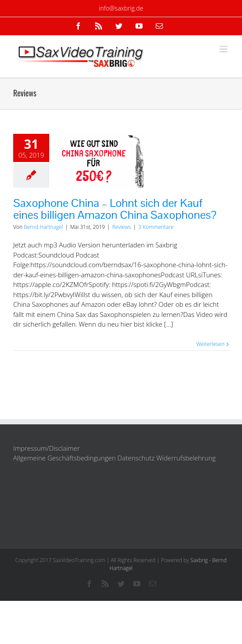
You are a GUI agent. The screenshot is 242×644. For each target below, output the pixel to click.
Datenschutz (136, 458)
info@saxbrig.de (121, 8)
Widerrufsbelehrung (186, 458)
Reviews (122, 227)
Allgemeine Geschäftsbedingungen (64, 458)
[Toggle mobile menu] (224, 49)
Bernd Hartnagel (43, 227)
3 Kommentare (156, 227)
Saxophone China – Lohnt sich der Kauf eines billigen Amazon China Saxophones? (115, 209)
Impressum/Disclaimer (46, 448)
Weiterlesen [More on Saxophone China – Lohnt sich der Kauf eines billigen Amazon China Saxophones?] (210, 344)
